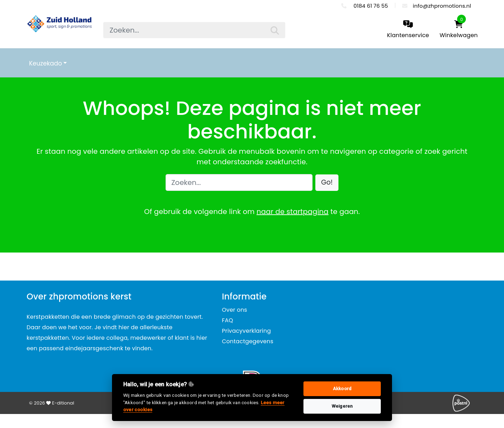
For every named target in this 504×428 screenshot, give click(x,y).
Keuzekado (45, 63)
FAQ (227, 320)
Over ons (234, 310)
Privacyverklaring (246, 331)
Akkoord (342, 389)
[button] (327, 183)
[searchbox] (194, 30)
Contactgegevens (248, 341)
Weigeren (342, 406)
